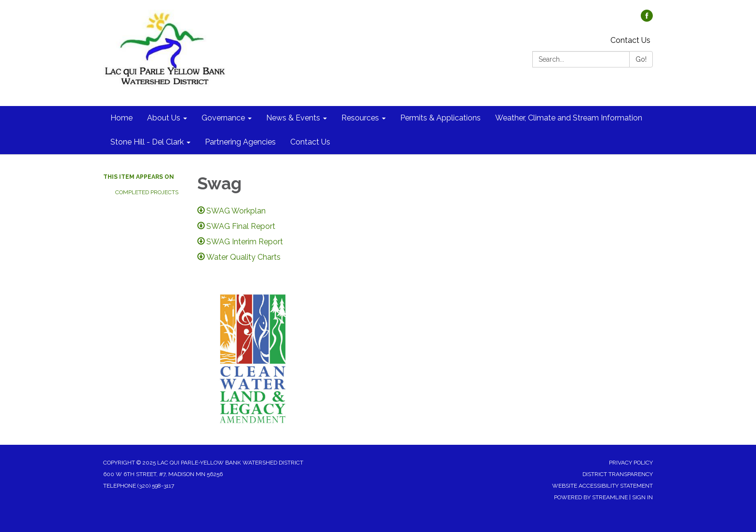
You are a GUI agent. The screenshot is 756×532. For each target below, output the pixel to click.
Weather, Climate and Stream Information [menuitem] (569, 118)
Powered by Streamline (591, 497)
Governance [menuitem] (223, 118)
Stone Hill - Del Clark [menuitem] (147, 142)
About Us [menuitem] (164, 118)
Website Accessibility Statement (602, 486)
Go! (641, 59)
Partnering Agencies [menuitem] (240, 142)
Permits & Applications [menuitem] (440, 118)
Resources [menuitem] (360, 118)
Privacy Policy (631, 463)
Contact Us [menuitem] (310, 142)
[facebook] (647, 19)
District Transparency (618, 474)
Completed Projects (147, 192)
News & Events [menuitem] (293, 118)
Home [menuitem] (121, 118)
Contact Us (630, 40)
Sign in (642, 497)
